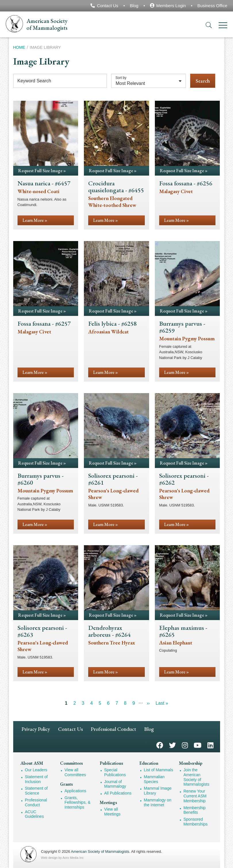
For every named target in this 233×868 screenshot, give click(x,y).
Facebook (160, 745)
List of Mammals (159, 770)
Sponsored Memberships (196, 822)
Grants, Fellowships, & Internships (78, 803)
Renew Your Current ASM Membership (195, 796)
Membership (191, 763)
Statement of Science (36, 791)
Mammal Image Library (158, 791)
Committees (71, 763)
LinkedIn (210, 745)
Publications (111, 763)
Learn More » (35, 220)
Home (19, 47)
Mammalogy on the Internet (158, 802)
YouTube (198, 745)
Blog (134, 6)
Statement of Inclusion (36, 779)
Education (149, 763)
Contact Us (107, 6)
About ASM (32, 763)
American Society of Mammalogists (100, 852)
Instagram (185, 745)
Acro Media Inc (73, 858)
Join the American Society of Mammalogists (197, 777)
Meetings (108, 802)
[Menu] (223, 26)
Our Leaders (36, 770)
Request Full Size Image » (42, 171)
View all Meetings (112, 812)
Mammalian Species (154, 779)
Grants (66, 784)
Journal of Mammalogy (115, 784)
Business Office (212, 6)
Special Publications (115, 772)
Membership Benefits (195, 810)
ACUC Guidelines (34, 814)
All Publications (118, 793)
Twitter (172, 745)
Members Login (171, 6)
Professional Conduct (113, 729)
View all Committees (75, 772)
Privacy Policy (36, 729)
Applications (76, 791)
